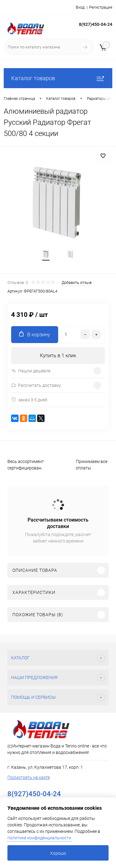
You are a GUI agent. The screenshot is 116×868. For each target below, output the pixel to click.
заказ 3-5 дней (29, 400)
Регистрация (101, 7)
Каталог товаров (58, 78)
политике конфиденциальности (39, 838)
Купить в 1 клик (58, 356)
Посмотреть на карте (29, 777)
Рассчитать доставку (36, 385)
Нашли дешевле (31, 371)
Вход (80, 7)
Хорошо (58, 853)
